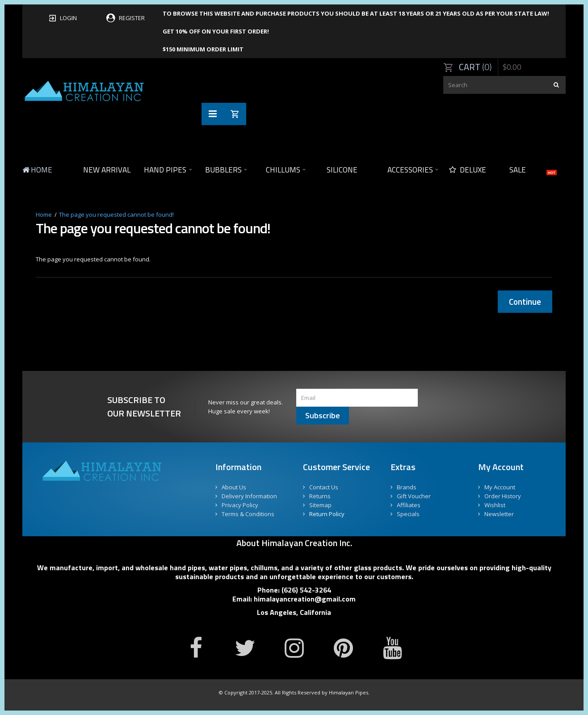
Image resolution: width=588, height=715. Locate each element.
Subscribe (323, 415)
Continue (525, 301)
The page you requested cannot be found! (116, 214)
